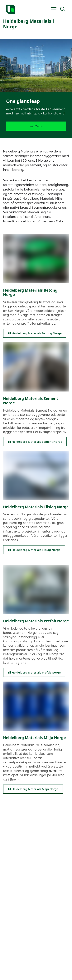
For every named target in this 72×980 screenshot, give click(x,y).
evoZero (36, 126)
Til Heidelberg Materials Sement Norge (35, 442)
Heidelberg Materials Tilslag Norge (36, 507)
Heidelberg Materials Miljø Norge (34, 738)
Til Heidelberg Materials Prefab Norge (34, 672)
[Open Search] (63, 9)
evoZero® (13, 109)
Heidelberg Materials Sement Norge (31, 401)
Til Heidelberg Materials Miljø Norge (33, 789)
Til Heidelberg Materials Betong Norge (35, 333)
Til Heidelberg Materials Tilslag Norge (34, 550)
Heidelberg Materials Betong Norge (30, 292)
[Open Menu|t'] (54, 9)
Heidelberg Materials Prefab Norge (36, 621)
